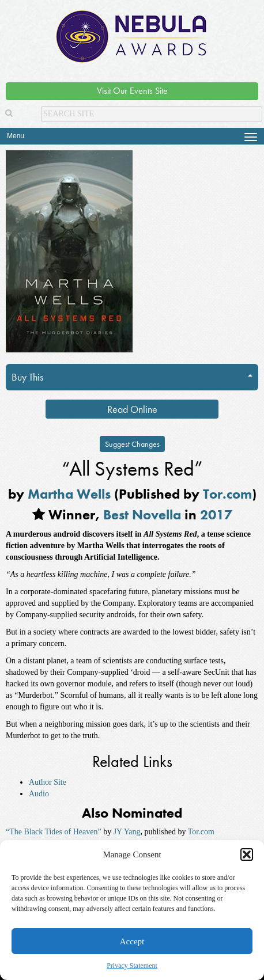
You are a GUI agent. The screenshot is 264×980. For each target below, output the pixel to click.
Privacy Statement (132, 966)
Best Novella (142, 514)
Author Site (48, 782)
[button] (247, 854)
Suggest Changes (132, 444)
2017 (216, 514)
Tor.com (227, 494)
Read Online (132, 409)
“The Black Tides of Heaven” (54, 832)
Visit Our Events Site (132, 91)
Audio (39, 794)
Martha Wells (69, 494)
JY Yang (127, 832)
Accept (132, 941)
